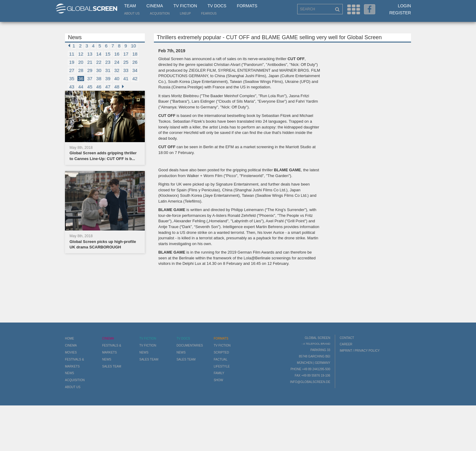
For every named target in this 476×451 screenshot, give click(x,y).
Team (130, 6)
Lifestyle (222, 366)
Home (70, 338)
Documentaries (190, 345)
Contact (347, 338)
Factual (221, 359)
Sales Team (112, 366)
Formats (247, 6)
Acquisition (160, 14)
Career (346, 344)
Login (404, 6)
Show (218, 380)
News (70, 373)
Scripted (221, 352)
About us (132, 14)
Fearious (209, 14)
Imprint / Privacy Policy (360, 351)
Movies (71, 352)
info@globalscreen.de (310, 382)
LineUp (185, 14)
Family (219, 373)
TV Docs (217, 6)
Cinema (155, 6)
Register (400, 13)
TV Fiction (185, 6)
